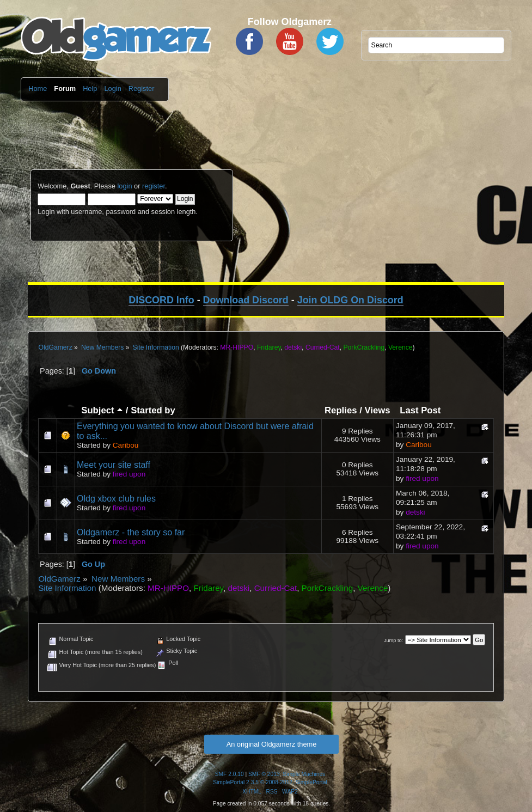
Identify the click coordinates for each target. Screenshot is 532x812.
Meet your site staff (114, 465)
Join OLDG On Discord (350, 300)
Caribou (126, 445)
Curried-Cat (323, 347)
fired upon (129, 474)
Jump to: (393, 640)
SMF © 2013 (264, 774)
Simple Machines (304, 774)
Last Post (420, 410)
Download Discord (246, 300)
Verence (400, 347)
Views (377, 410)
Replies (341, 410)
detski (293, 347)
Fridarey (269, 347)
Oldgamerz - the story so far (131, 532)
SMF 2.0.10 (230, 774)
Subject (102, 410)
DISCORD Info (161, 300)
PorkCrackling (364, 347)
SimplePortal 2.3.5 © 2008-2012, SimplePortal (270, 782)
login (124, 186)
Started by (153, 410)
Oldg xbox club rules (116, 499)
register (154, 186)
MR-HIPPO (237, 347)
